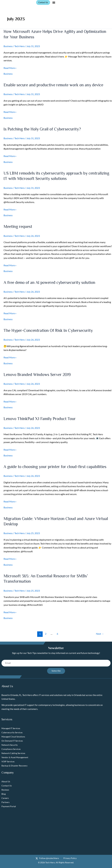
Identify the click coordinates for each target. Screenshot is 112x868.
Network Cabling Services (13, 753)
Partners (5, 802)
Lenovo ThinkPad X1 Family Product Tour (40, 419)
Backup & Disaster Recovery (14, 766)
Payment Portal (9, 806)
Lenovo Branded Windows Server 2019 (37, 375)
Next (100, 634)
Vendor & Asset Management (15, 757)
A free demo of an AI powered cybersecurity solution (49, 282)
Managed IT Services (11, 728)
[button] (54, 3)
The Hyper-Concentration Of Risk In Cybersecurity (48, 330)
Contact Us (7, 786)
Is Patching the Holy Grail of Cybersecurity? (42, 129)
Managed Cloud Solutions (13, 737)
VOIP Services (8, 761)
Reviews (5, 790)
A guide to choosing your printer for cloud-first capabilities (55, 467)
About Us (6, 781)
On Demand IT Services (12, 741)
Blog (4, 794)
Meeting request (18, 226)
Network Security (10, 745)
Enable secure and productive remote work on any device (53, 85)
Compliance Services (11, 749)
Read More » (10, 68)
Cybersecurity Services (12, 732)
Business (8, 46)
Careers (5, 798)
